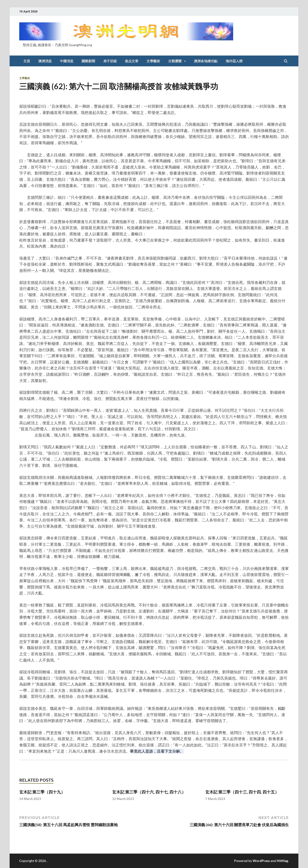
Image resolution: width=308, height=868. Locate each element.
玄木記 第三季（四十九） (42, 792)
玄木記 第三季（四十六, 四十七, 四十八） (149, 792)
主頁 (27, 61)
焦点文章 (132, 61)
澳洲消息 (45, 61)
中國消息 (67, 61)
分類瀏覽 (175, 61)
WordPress (261, 861)
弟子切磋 (110, 61)
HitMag (282, 861)
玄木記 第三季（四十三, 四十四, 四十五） (242, 792)
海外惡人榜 (234, 61)
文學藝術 (153, 61)
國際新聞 (88, 61)
